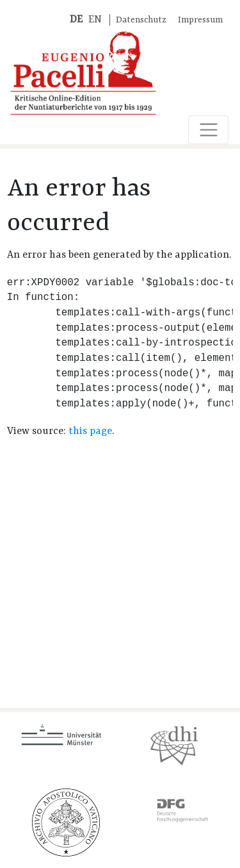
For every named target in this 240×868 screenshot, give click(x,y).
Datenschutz (141, 20)
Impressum (200, 20)
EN (95, 20)
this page (90, 431)
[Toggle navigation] (208, 130)
